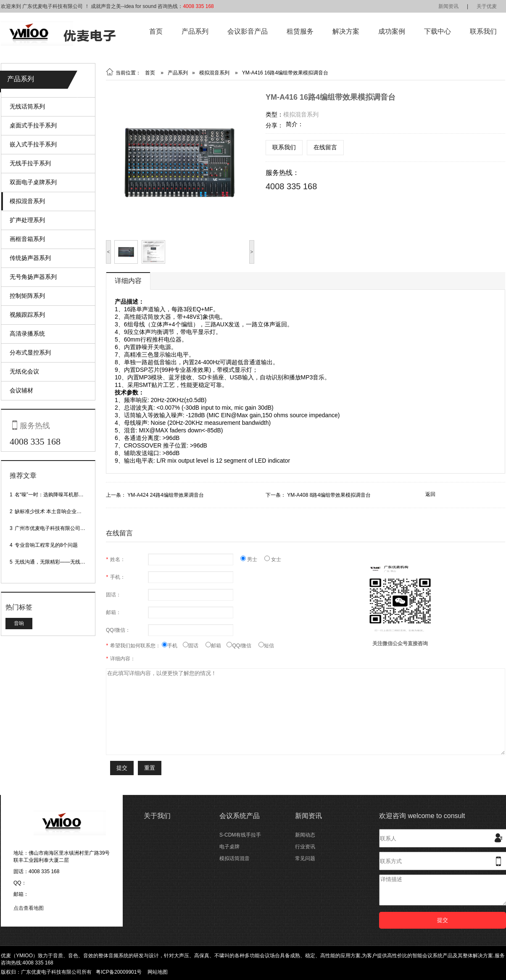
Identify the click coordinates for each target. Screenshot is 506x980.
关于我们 (157, 816)
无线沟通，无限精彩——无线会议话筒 (58, 562)
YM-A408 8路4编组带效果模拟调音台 (329, 495)
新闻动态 (305, 835)
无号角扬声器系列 (33, 277)
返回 (430, 494)
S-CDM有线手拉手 (240, 835)
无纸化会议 (24, 371)
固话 (194, 646)
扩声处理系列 (27, 220)
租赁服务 (300, 31)
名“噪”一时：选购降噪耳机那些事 (52, 495)
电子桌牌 (229, 847)
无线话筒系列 (27, 106)
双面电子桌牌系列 (33, 182)
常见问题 (305, 858)
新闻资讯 (448, 6)
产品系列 (195, 31)
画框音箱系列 (27, 239)
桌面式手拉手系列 (33, 125)
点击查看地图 (29, 908)
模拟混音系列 (27, 201)
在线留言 (325, 147)
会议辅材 (21, 390)
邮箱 (216, 646)
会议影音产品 (248, 31)
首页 (156, 31)
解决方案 (346, 31)
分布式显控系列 (30, 352)
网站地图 (158, 972)
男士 (252, 559)
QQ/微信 (242, 646)
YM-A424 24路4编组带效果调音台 (165, 495)
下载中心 (437, 31)
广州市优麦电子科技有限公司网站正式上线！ (65, 528)
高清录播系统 (27, 334)
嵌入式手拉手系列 (33, 144)
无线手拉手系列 (30, 163)
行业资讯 (305, 847)
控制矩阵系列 (27, 296)
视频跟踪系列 (27, 315)
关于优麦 (487, 6)
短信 (266, 646)
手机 (172, 646)
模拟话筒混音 (235, 858)
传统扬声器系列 (30, 258)
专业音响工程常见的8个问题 (46, 545)
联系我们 (483, 31)
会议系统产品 (240, 816)
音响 (19, 623)
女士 (273, 559)
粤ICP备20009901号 (119, 972)
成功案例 (392, 31)
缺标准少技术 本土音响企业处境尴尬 (56, 511)
